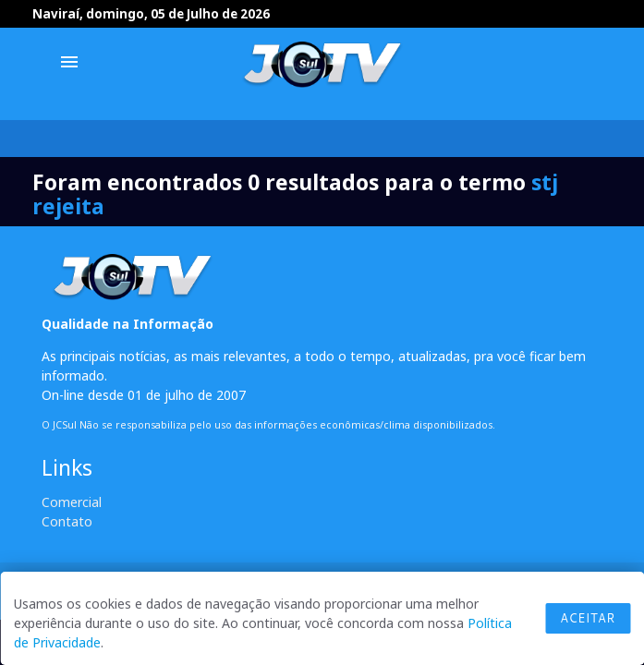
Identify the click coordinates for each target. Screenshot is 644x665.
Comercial (72, 502)
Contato (67, 521)
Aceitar (588, 618)
